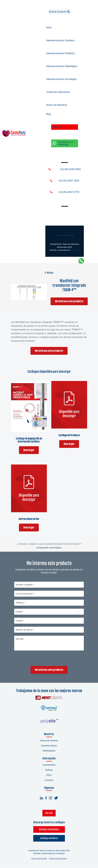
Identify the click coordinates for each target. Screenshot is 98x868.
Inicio (49, 28)
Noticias (49, 770)
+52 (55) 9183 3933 (70, 169)
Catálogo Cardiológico (49, 830)
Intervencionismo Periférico (60, 53)
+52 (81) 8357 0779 (69, 192)
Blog (48, 114)
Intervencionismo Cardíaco (60, 40)
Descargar (29, 450)
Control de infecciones (58, 92)
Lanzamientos (49, 765)
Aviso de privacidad (39, 859)
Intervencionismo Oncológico (61, 79)
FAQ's (49, 775)
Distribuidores (49, 751)
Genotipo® (60, 854)
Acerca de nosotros (49, 741)
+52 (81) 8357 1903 (69, 181)
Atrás (49, 273)
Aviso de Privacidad (65, 235)
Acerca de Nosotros (57, 105)
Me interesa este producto (69, 301)
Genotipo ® (75, 250)
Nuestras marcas (49, 746)
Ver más (49, 813)
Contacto (57, 127)
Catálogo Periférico (49, 839)
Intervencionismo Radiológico (62, 66)
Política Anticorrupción (58, 859)
